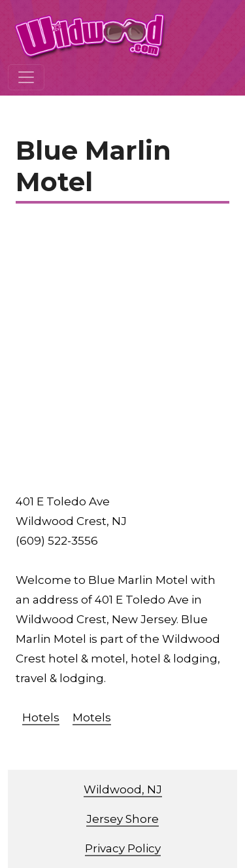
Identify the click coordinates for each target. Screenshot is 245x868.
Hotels (41, 717)
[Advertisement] (122, 353)
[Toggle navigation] (26, 77)
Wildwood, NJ (123, 789)
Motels (92, 717)
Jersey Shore (122, 819)
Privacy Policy (123, 848)
